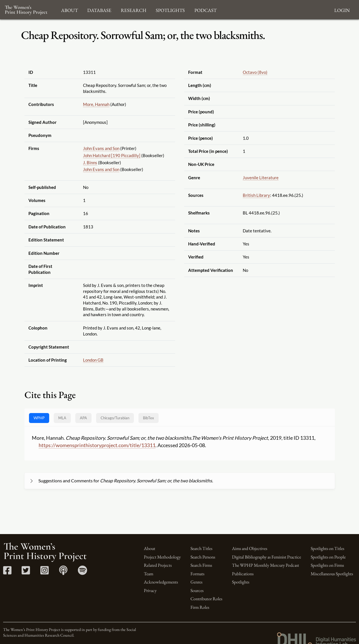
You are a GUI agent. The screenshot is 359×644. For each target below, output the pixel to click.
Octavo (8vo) (255, 72)
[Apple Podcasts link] (63, 572)
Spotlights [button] (170, 10)
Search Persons (203, 557)
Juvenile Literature (261, 178)
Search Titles (201, 548)
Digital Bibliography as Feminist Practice (266, 557)
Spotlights (241, 582)
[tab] (115, 418)
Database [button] (99, 10)
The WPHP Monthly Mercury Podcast (265, 565)
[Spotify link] (83, 572)
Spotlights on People (328, 557)
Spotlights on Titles (327, 548)
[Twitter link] (26, 572)
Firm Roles (200, 607)
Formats (197, 574)
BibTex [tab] (149, 418)
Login (342, 10)
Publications (243, 574)
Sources (197, 590)
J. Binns (90, 162)
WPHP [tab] (39, 418)
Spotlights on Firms (327, 565)
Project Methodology (162, 557)
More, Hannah (96, 104)
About (150, 548)
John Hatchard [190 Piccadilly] (112, 155)
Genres (196, 582)
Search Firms (201, 565)
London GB (93, 360)
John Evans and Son (101, 148)
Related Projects (158, 565)
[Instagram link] (44, 572)
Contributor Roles (206, 599)
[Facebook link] (7, 572)
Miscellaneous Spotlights (332, 574)
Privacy (150, 590)
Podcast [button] (206, 10)
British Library (256, 195)
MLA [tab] (62, 418)
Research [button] (134, 10)
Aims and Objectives (250, 548)
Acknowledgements (161, 582)
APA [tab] (83, 418)
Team (149, 574)
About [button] (69, 10)
